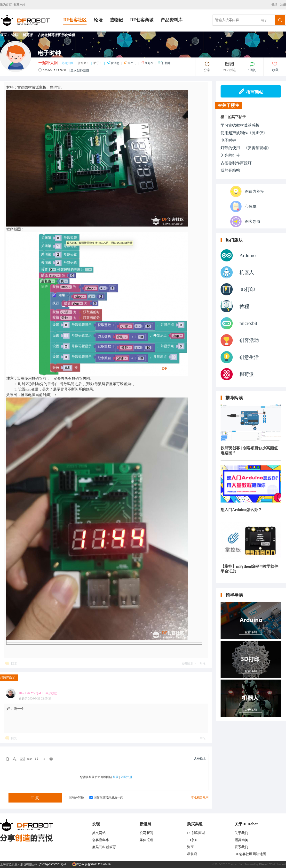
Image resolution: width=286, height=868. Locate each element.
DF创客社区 (75, 20)
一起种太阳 (48, 63)
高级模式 (200, 759)
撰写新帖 (251, 91)
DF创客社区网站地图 (250, 854)
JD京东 (192, 840)
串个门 (131, 63)
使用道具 (188, 664)
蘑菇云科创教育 (104, 847)
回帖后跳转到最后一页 (106, 797)
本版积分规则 (200, 797)
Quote (37, 759)
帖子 (264, 20)
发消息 (114, 63)
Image (22, 759)
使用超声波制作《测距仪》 (244, 133)
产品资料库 (172, 20)
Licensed (281, 864)
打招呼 (164, 63)
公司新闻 (146, 833)
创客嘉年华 (101, 840)
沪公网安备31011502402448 (91, 864)
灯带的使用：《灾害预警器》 (246, 148)
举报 (203, 664)
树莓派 (28, 35)
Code (44, 759)
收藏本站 (19, 5)
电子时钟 (228, 140)
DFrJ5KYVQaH (31, 693)
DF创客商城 (142, 20)
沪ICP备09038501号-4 (52, 864)
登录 (275, 5)
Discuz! (264, 864)
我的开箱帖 (230, 170)
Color (15, 759)
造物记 (116, 20)
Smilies (51, 759)
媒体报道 (146, 840)
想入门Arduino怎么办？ (241, 510)
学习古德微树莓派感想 (240, 125)
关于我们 (241, 833)
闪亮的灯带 (230, 155)
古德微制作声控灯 (236, 163)
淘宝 (191, 847)
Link (29, 759)
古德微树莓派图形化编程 (56, 35)
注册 (283, 5)
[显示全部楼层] (79, 70)
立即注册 (126, 777)
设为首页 (6, 5)
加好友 (147, 63)
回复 (14, 664)
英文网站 (99, 833)
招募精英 (241, 840)
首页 (3, 35)
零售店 (192, 854)
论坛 (98, 20)
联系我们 (241, 847)
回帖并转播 (74, 797)
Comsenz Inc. (236, 864)
